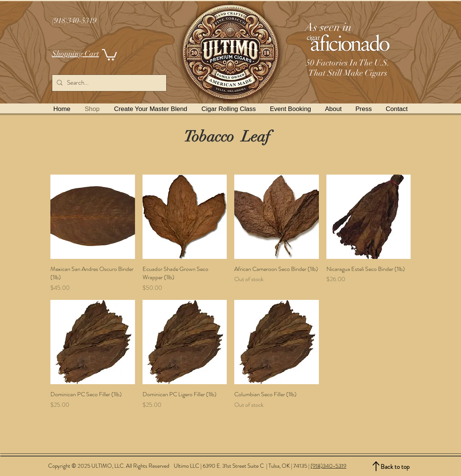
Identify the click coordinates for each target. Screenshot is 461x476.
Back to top (395, 467)
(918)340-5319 (328, 466)
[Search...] (109, 83)
